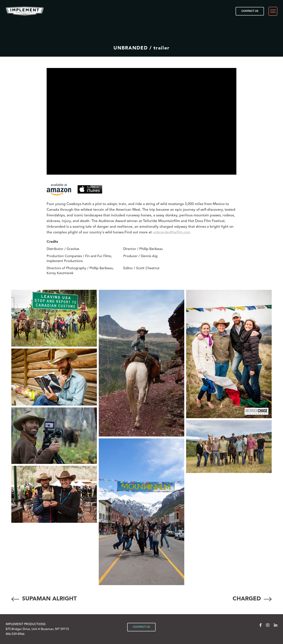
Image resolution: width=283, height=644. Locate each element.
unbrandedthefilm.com (172, 232)
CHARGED (252, 599)
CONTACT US (250, 11)
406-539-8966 (15, 634)
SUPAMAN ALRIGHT (44, 599)
